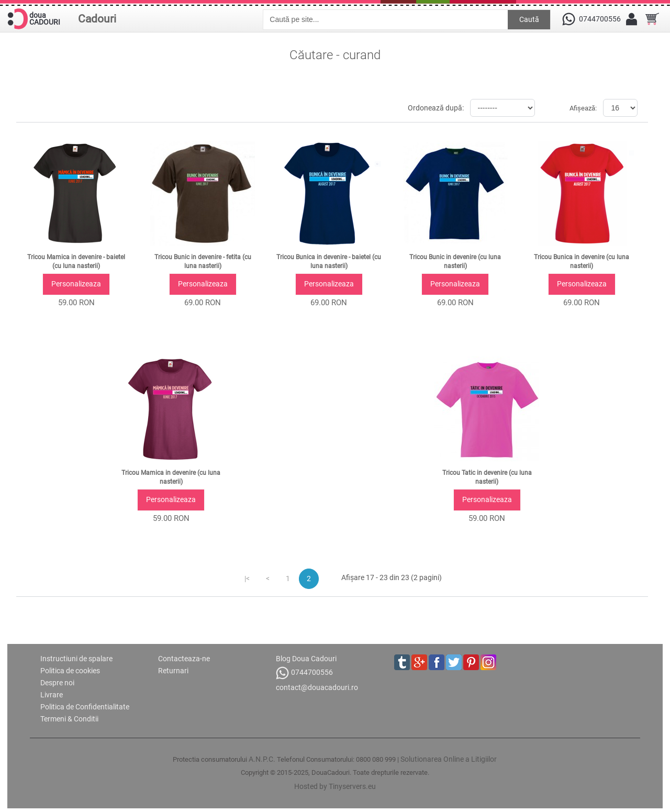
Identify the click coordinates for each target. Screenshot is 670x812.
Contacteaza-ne (184, 659)
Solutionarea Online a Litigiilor (449, 759)
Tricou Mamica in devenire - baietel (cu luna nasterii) (76, 262)
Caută (529, 19)
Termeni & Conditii (69, 719)
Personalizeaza (76, 284)
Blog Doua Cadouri (306, 659)
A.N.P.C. (262, 759)
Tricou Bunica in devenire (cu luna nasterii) (582, 262)
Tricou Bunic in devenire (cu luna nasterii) (455, 262)
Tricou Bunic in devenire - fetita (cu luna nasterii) (203, 262)
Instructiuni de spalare (76, 659)
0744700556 (304, 673)
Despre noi (57, 683)
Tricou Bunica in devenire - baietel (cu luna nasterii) (329, 262)
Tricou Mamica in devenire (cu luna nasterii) (171, 477)
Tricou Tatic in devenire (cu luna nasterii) (487, 477)
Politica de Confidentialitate (85, 707)
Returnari (173, 671)
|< (247, 579)
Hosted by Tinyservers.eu (335, 786)
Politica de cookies (70, 671)
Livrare (52, 695)
